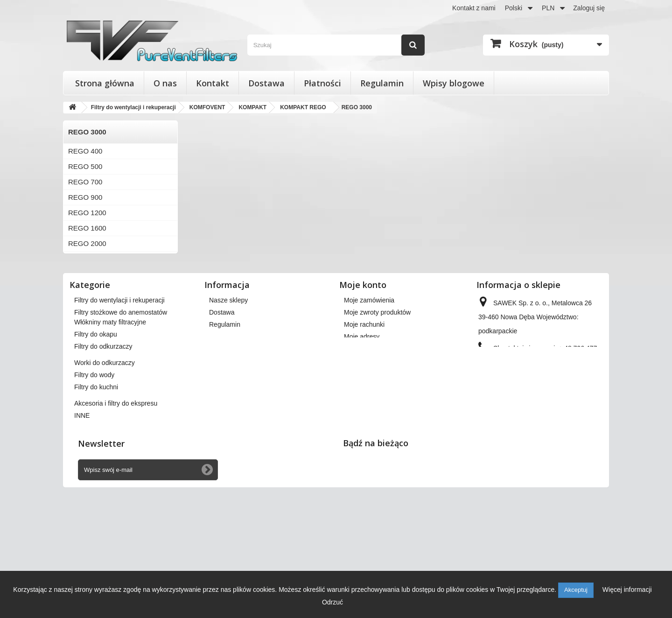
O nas (165, 83)
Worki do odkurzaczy (105, 466)
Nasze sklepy (228, 385)
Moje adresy (362, 421)
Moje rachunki (364, 409)
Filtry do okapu (96, 437)
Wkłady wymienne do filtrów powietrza (129, 409)
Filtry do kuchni (96, 490)
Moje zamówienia (369, 385)
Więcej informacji (627, 590)
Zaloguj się (589, 8)
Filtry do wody (94, 478)
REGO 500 (85, 166)
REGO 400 (85, 151)
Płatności (322, 83)
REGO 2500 (87, 259)
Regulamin (382, 83)
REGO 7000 (87, 320)
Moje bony (359, 445)
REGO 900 (85, 197)
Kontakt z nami (474, 8)
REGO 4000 (87, 290)
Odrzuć (332, 602)
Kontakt (213, 83)
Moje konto (363, 369)
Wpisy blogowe (454, 83)
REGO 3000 (87, 274)
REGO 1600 (87, 228)
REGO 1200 (87, 213)
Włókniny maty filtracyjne (110, 425)
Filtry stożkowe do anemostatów (121, 397)
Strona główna (105, 83)
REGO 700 (85, 182)
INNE (82, 519)
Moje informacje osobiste (380, 433)
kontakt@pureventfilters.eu (554, 464)
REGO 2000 (87, 243)
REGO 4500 (87, 305)
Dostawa (266, 83)
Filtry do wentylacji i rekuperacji (119, 385)
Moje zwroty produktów (377, 397)
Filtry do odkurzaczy (103, 449)
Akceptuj (576, 590)
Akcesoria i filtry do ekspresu (116, 506)
